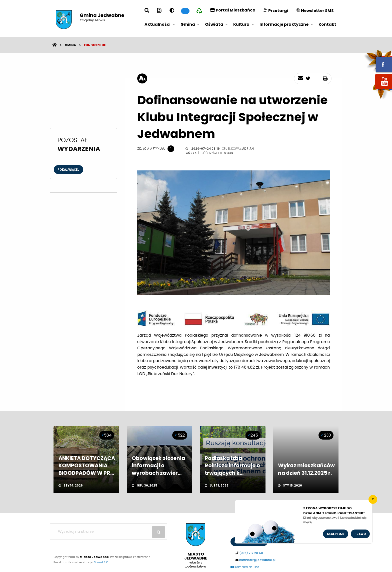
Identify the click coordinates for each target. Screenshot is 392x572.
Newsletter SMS (315, 11)
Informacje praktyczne (284, 24)
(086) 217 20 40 (251, 553)
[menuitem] (158, 24)
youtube (378, 89)
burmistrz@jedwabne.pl (257, 560)
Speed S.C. (101, 562)
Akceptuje (336, 534)
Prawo (360, 534)
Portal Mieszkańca (233, 10)
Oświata (214, 24)
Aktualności (157, 24)
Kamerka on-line (245, 567)
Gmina (188, 24)
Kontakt (327, 24)
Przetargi (276, 11)
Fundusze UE (95, 45)
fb (378, 61)
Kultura (241, 24)
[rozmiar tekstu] (142, 78)
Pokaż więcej (68, 170)
